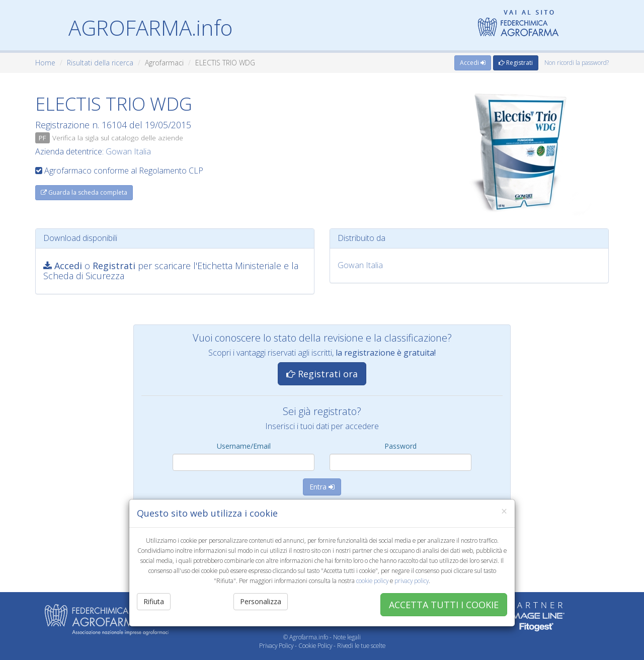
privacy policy (412, 581)
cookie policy (372, 581)
